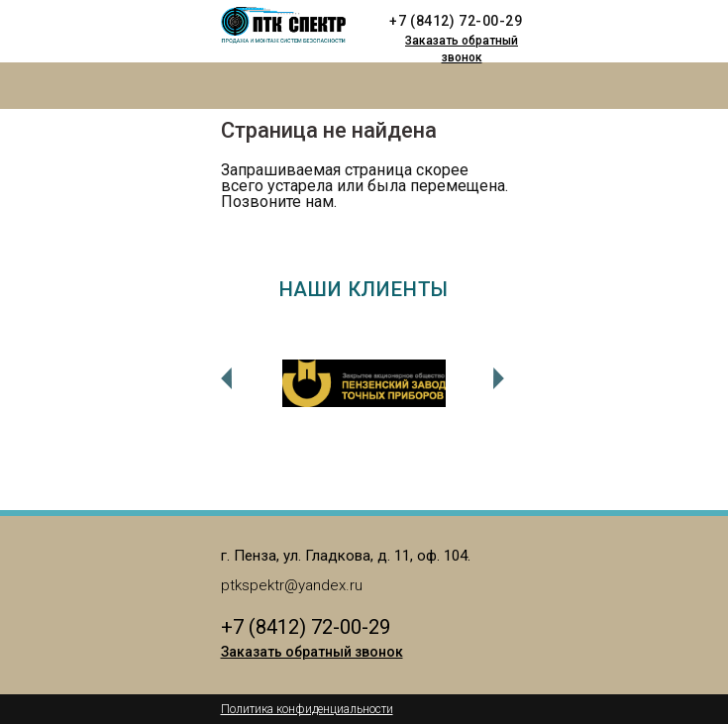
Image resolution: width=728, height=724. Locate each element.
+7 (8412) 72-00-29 (456, 21)
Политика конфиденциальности (307, 709)
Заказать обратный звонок (462, 49)
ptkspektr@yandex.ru (292, 585)
